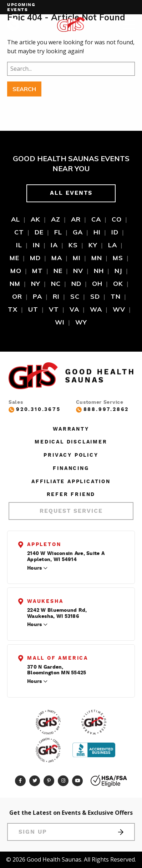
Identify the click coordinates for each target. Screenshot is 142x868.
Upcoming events (21, 7)
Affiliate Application (71, 482)
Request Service (71, 511)
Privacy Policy (71, 455)
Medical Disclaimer (71, 442)
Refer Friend (71, 495)
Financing (71, 468)
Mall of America (58, 658)
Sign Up (71, 832)
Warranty (71, 429)
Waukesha (45, 601)
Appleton (44, 545)
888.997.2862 (103, 410)
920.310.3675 (35, 410)
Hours (34, 568)
